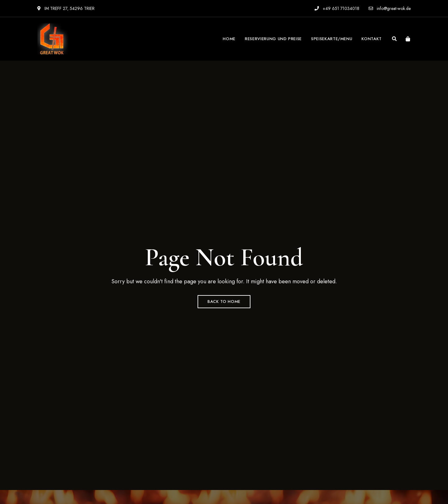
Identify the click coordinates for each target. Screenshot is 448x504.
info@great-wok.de (390, 8)
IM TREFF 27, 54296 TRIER (66, 8)
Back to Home (224, 301)
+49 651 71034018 (337, 8)
